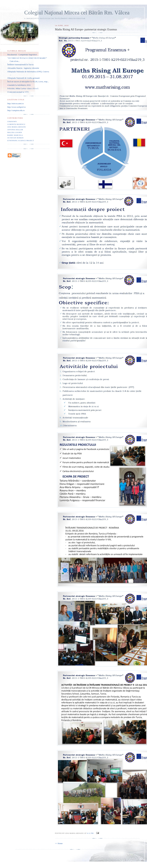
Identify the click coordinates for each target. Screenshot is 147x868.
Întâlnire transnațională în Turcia (20, 64)
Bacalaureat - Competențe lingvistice (22, 55)
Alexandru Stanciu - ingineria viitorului (23, 68)
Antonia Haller (15, 130)
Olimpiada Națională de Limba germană (23, 78)
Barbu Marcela (15, 135)
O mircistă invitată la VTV (18, 92)
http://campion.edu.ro (16, 110)
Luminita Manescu (16, 124)
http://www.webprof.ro (17, 107)
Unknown (12, 122)
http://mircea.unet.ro (16, 103)
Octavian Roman (15, 138)
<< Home (59, 843)
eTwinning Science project (21, 141)
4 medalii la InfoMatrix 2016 (19, 85)
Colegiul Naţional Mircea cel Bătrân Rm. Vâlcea (77, 13)
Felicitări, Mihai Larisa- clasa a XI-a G (23, 88)
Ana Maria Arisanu (17, 127)
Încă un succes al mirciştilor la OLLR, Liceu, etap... (28, 82)
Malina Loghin (15, 132)
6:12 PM (90, 833)
